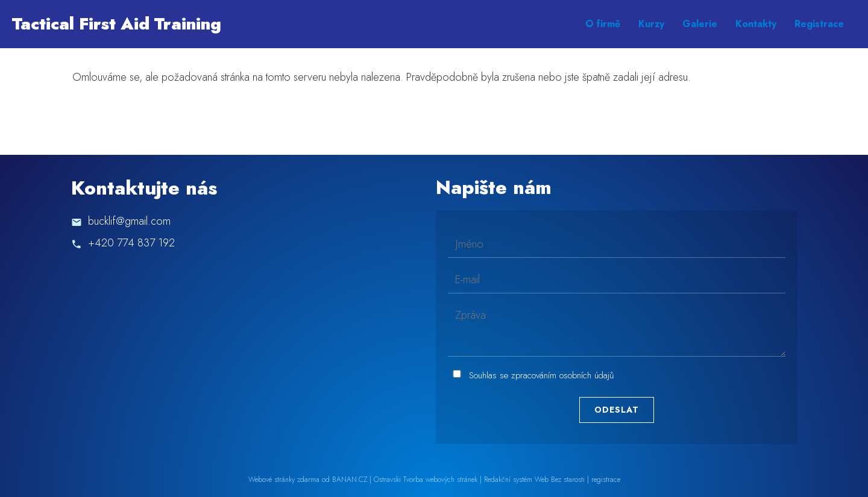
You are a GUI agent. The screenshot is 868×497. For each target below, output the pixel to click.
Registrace (819, 24)
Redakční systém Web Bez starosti (534, 480)
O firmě (603, 24)
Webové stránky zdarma (284, 480)
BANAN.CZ (350, 480)
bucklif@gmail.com (129, 221)
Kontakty (756, 24)
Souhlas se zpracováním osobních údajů (542, 375)
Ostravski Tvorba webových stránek (426, 480)
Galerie (700, 24)
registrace (606, 480)
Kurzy (651, 24)
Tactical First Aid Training (117, 24)
